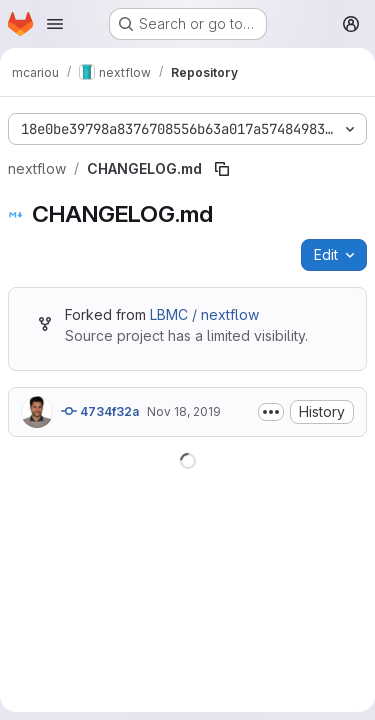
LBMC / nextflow (204, 314)
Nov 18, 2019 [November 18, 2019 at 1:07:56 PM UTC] (184, 411)
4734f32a (100, 411)
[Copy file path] (222, 169)
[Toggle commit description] (271, 412)
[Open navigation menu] (55, 24)
